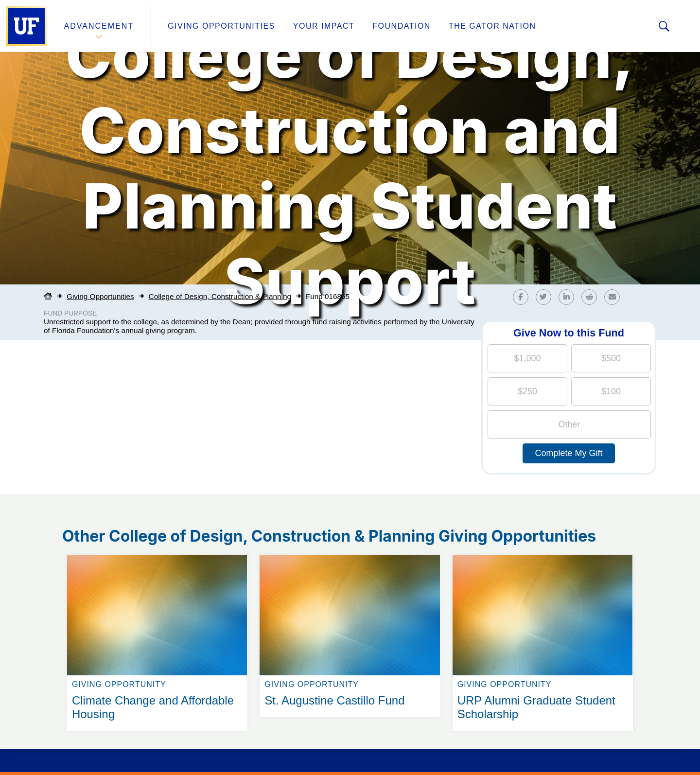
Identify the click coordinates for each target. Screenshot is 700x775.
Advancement (99, 26)
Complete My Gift (569, 453)
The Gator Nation (492, 26)
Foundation (402, 26)
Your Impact (324, 26)
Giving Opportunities (221, 26)
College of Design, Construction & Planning (220, 296)
